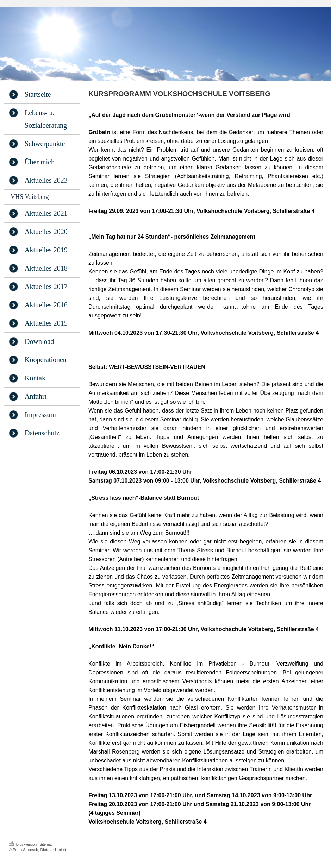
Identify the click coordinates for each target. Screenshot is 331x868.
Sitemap (46, 845)
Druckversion (23, 844)
